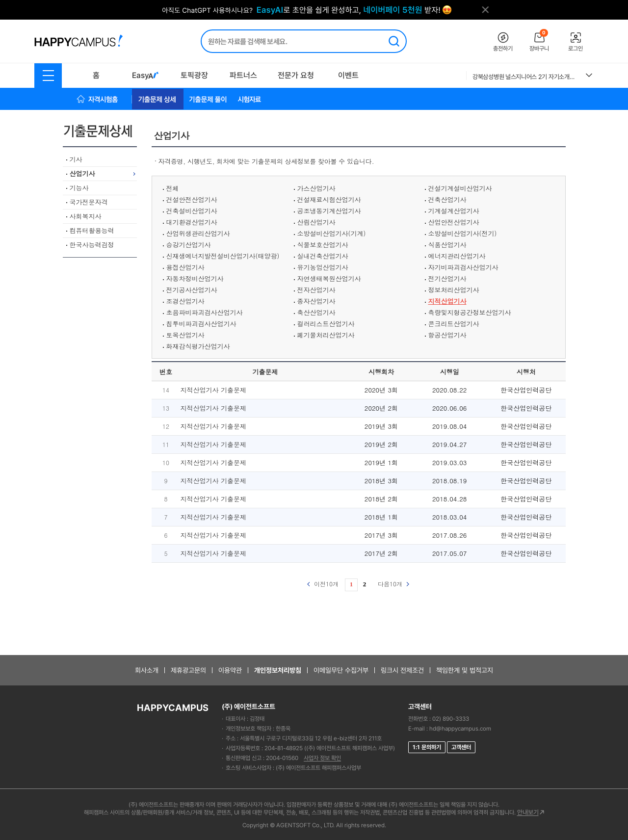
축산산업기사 (316, 312)
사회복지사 (86, 216)
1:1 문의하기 (427, 747)
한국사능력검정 (92, 245)
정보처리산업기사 (454, 290)
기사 (76, 159)
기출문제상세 (102, 131)
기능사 (79, 188)
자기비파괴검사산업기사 (463, 267)
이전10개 (323, 584)
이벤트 (348, 75)
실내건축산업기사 (323, 256)
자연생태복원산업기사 (329, 278)
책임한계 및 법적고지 (465, 670)
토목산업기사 (185, 335)
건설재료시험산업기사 (329, 199)
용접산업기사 (185, 267)
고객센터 (461, 747)
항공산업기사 (447, 335)
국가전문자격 (89, 202)
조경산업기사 (185, 301)
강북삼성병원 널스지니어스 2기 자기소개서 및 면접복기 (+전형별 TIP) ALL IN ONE (525, 77)
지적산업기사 (447, 301)
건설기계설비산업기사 (460, 188)
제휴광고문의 (188, 670)
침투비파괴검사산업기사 (201, 324)
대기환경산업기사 (192, 222)
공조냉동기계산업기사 (329, 211)
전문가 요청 (296, 75)
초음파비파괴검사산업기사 (205, 312)
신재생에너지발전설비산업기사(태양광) (223, 256)
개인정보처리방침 (278, 670)
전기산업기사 (447, 278)
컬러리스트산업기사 (326, 324)
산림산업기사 (316, 222)
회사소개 (147, 670)
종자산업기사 (316, 301)
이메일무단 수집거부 (341, 670)
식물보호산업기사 (323, 245)
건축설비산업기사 (192, 211)
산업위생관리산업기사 (198, 233)
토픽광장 (194, 75)
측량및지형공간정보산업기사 (470, 312)
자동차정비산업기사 (195, 278)
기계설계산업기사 (454, 211)
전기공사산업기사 (192, 290)
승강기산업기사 (189, 245)
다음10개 (393, 584)
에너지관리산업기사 (457, 256)
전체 (173, 188)
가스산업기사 (316, 188)
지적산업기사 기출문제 (213, 390)
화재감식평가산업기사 (198, 346)
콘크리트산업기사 (454, 324)
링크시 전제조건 (402, 670)
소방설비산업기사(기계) (332, 233)
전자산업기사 (316, 290)
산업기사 (82, 173)
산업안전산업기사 (454, 222)
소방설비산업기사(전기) (463, 233)
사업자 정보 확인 (322, 758)
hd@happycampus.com (460, 729)
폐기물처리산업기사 (326, 335)
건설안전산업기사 (192, 199)
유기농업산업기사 (323, 267)
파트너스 (243, 75)
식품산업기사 (447, 245)
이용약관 (230, 670)
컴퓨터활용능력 (92, 230)
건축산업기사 (447, 199)
